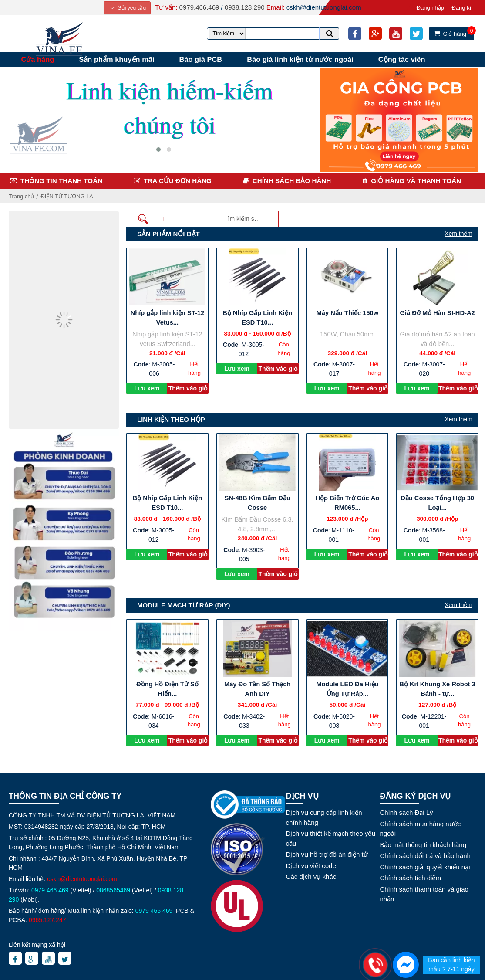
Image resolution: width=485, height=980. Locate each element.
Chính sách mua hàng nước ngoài (420, 828)
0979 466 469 (50, 890)
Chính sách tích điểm (410, 878)
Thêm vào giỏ (188, 388)
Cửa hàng (38, 59)
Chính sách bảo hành (292, 180)
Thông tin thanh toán (61, 180)
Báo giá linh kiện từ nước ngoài (302, 59)
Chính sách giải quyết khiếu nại (425, 866)
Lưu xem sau (147, 389)
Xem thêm (458, 233)
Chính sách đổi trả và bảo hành (425, 856)
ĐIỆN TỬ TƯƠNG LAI (68, 196)
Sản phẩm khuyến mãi (117, 59)
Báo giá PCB (202, 59)
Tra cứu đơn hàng (178, 180)
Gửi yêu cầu (127, 8)
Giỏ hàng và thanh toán (416, 180)
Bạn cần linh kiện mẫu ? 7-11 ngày (451, 965)
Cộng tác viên (404, 59)
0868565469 (113, 890)
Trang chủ (22, 196)
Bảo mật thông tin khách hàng (423, 844)
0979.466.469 (199, 7)
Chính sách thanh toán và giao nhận (424, 894)
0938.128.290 (244, 7)
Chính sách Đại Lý (406, 812)
